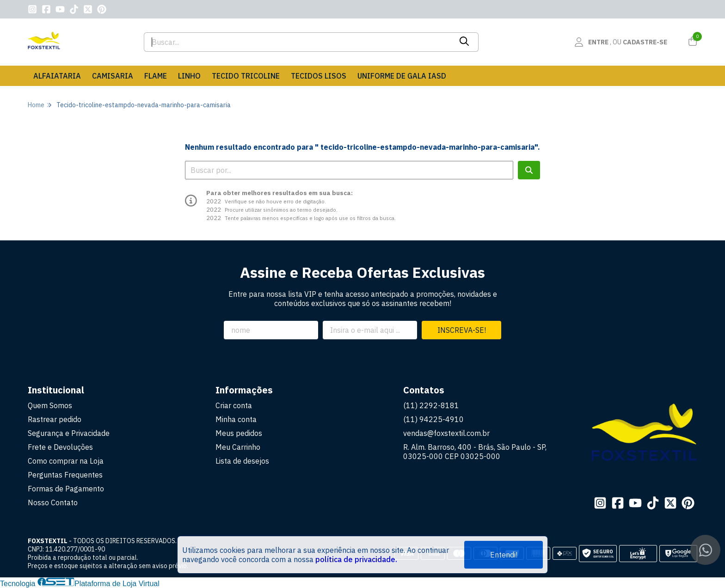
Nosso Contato (53, 502)
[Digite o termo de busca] (298, 42)
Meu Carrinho (238, 447)
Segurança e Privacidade (69, 433)
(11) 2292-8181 (431, 405)
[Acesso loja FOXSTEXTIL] (621, 42)
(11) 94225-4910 (433, 419)
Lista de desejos (242, 461)
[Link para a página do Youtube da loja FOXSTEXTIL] (60, 9)
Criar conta (234, 405)
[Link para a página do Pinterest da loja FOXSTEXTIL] (102, 9)
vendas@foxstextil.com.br (446, 433)
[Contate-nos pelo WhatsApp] (705, 550)
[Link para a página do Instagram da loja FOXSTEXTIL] (32, 9)
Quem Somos (50, 405)
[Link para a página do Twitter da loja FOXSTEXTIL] (88, 9)
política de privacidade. (356, 559)
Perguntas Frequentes (65, 475)
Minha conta (236, 419)
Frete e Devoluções (60, 447)
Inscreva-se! (462, 330)
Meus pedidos (239, 433)
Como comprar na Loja (66, 461)
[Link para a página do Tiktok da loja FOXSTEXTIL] (74, 9)
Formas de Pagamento (66, 489)
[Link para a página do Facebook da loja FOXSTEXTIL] (46, 9)
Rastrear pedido (55, 419)
